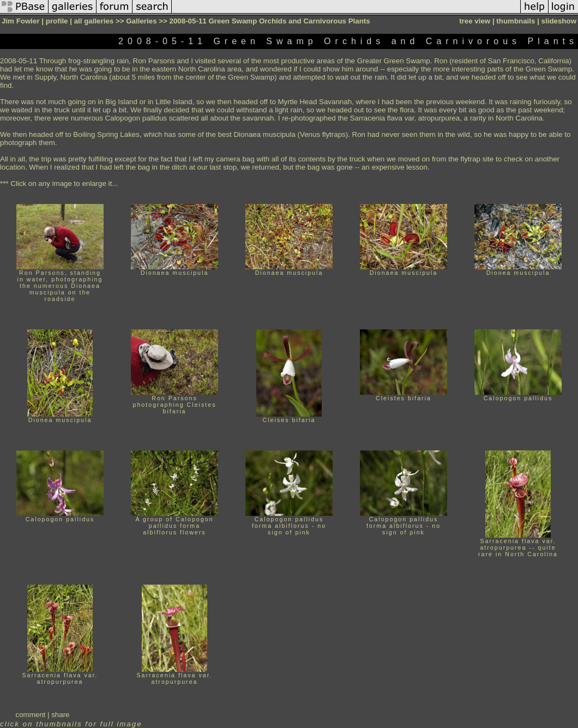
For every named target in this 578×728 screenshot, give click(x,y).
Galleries (141, 21)
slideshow (559, 21)
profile (57, 21)
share (60, 715)
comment (31, 715)
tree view (475, 21)
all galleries (94, 21)
